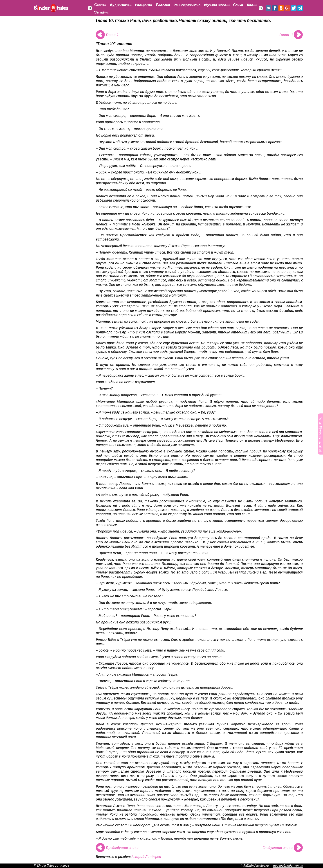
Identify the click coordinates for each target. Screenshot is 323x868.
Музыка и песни (217, 4)
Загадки (101, 12)
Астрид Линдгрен (146, 857)
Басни (252, 4)
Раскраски (144, 4)
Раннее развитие (187, 4)
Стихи (238, 4)
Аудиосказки (121, 4)
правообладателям (288, 866)
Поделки (163, 4)
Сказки (100, 4)
